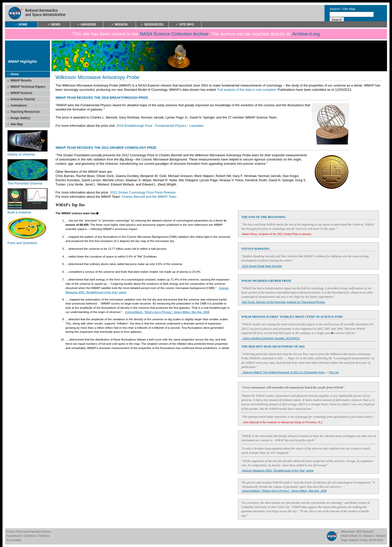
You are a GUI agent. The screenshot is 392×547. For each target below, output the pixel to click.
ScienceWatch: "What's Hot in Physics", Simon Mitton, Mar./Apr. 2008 (167, 312)
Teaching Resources (25, 112)
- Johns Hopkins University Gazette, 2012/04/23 (270, 338)
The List (334, 372)
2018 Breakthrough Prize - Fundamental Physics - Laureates (160, 126)
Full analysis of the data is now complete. (247, 90)
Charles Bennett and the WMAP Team (149, 197)
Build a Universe (19, 212)
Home (15, 74)
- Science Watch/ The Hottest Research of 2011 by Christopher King (283, 372)
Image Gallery (20, 118)
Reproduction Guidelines (21, 536)
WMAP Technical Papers (28, 87)
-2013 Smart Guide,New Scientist (262, 266)
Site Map (349, 9)
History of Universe (21, 154)
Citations (44, 536)
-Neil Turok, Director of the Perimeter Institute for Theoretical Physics (283, 302)
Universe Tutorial (23, 99)
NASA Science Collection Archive (174, 34)
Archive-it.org (306, 34)
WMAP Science (21, 93)
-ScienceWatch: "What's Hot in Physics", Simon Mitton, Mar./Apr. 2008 (284, 491)
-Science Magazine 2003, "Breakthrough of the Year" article (277, 470)
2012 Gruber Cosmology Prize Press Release (143, 192)
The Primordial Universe (25, 183)
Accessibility (14, 540)
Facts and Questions (22, 243)
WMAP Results (21, 80)
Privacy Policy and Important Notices (29, 531)
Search (335, 9)
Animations (19, 105)
